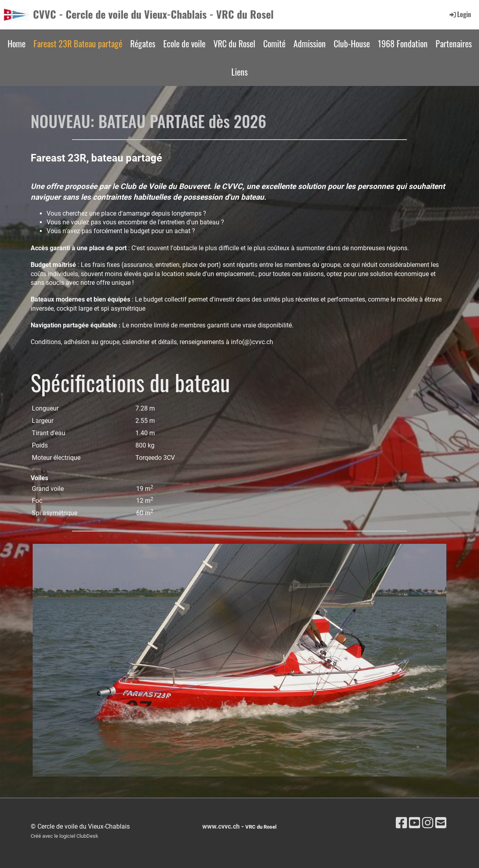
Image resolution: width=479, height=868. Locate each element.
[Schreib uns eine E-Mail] (441, 823)
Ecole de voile (184, 43)
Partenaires (454, 43)
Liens (239, 72)
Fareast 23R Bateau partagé (78, 43)
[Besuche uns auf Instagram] (428, 823)
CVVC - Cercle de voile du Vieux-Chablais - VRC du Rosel (153, 14)
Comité (274, 43)
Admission (310, 43)
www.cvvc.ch (221, 826)
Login (460, 14)
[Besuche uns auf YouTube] (414, 823)
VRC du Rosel (234, 43)
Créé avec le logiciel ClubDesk (65, 836)
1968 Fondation (403, 43)
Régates (143, 43)
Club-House (352, 43)
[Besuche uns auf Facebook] (401, 823)
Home (17, 43)
